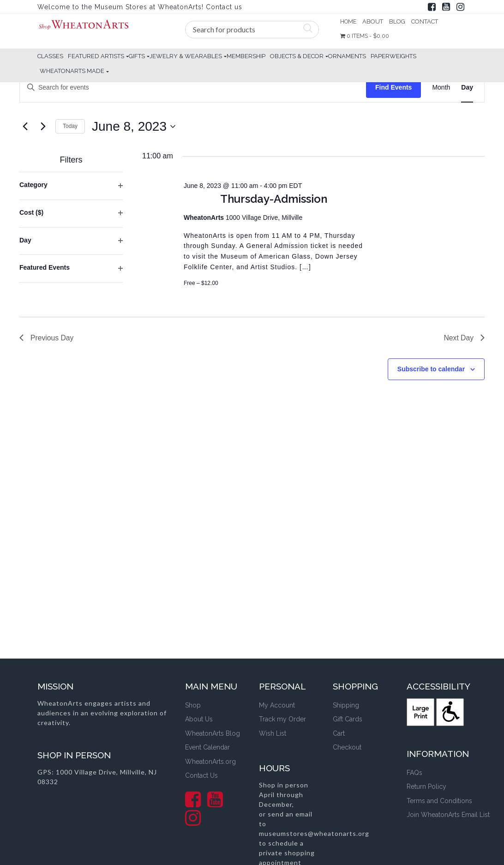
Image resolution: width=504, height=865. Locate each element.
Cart (339, 733)
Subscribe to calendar (431, 369)
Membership (246, 56)
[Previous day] (25, 127)
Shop (193, 705)
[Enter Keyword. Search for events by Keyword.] (193, 88)
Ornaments (347, 56)
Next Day (464, 338)
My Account (277, 705)
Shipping (346, 705)
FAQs (414, 773)
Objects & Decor (297, 56)
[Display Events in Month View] (441, 88)
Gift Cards (348, 719)
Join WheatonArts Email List (448, 815)
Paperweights (393, 56)
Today (70, 126)
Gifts (137, 56)
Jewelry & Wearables (186, 56)
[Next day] (43, 127)
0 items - (366, 36)
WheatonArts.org (210, 762)
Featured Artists (96, 56)
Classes (50, 56)
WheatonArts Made (72, 71)
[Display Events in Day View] (467, 88)
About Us (199, 719)
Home (349, 21)
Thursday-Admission (274, 199)
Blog (399, 21)
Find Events (393, 87)
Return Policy (426, 786)
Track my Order (282, 719)
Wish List (273, 733)
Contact (426, 21)
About (374, 21)
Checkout (347, 747)
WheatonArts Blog (213, 733)
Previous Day (47, 338)
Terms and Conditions (439, 801)
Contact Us (201, 775)
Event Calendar (207, 747)
